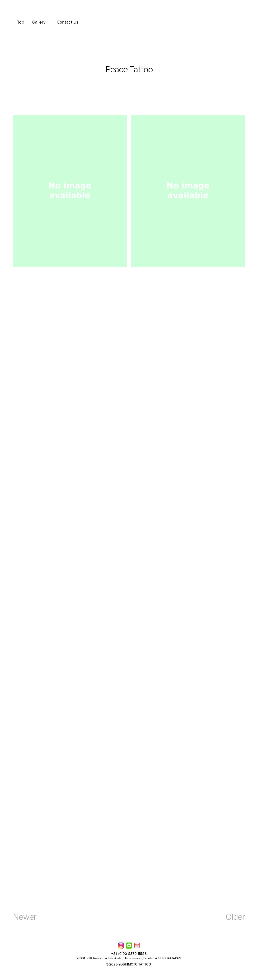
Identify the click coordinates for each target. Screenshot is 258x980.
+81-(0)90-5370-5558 (129, 954)
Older (235, 917)
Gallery (39, 22)
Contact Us (68, 22)
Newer (25, 917)
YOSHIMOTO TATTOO (135, 964)
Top (21, 22)
